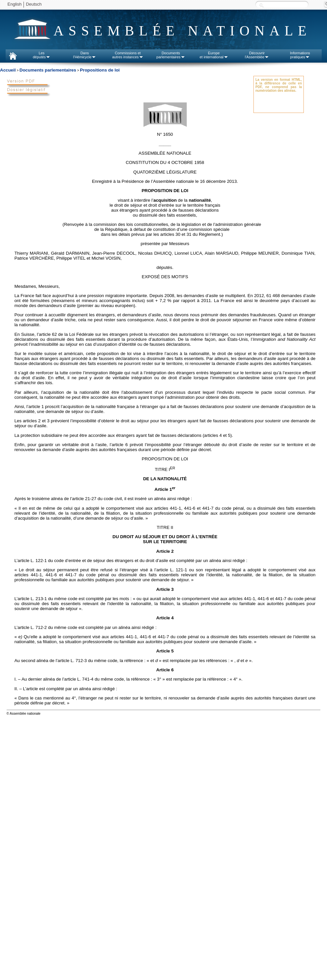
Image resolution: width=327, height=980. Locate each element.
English (15, 4)
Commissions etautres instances (128, 55)
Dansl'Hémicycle (85, 55)
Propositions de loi (100, 70)
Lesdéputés (42, 55)
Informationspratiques (300, 55)
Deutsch (34, 4)
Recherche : (261, 5)
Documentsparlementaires (171, 55)
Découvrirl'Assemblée (257, 55)
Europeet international (214, 55)
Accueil (8, 70)
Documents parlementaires (48, 70)
